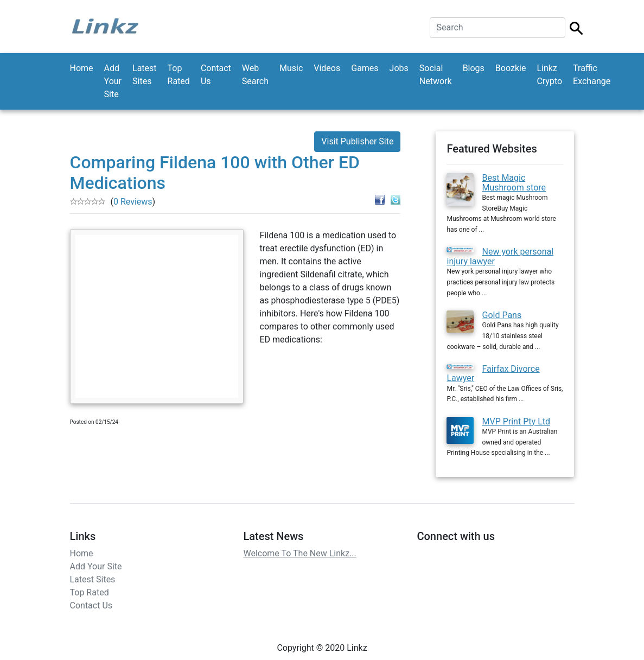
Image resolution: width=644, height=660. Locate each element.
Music (291, 68)
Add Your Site (113, 81)
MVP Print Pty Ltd (516, 421)
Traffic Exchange (592, 75)
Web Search (255, 75)
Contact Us (216, 75)
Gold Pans (502, 315)
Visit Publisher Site (357, 141)
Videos (327, 68)
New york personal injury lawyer (500, 256)
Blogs (474, 68)
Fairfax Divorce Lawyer (493, 374)
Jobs (399, 68)
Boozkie (511, 68)
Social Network (436, 75)
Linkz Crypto (549, 75)
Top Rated (179, 75)
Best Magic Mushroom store (514, 183)
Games (365, 68)
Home (82, 68)
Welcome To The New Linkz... (299, 553)
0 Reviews (133, 202)
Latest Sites (145, 75)
